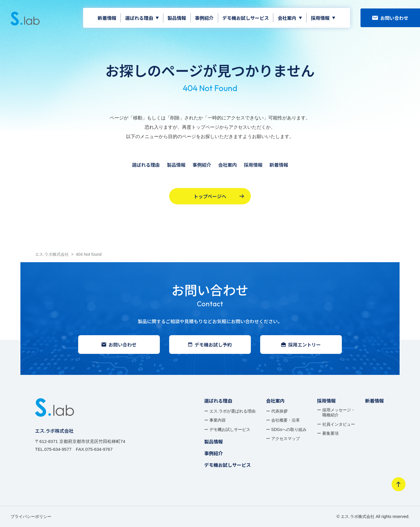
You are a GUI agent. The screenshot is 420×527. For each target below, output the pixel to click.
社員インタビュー (339, 424)
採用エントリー (301, 345)
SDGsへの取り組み (289, 429)
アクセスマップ (286, 439)
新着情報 (107, 18)
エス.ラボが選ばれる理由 (232, 411)
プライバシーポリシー (31, 516)
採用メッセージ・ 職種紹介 (339, 413)
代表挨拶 (279, 411)
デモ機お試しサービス (246, 18)
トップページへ (219, 196)
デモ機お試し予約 (210, 345)
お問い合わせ (390, 18)
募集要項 (330, 433)
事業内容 (218, 420)
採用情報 (320, 18)
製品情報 (177, 18)
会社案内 (287, 18)
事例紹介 (204, 18)
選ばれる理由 (139, 18)
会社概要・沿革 (286, 420)
